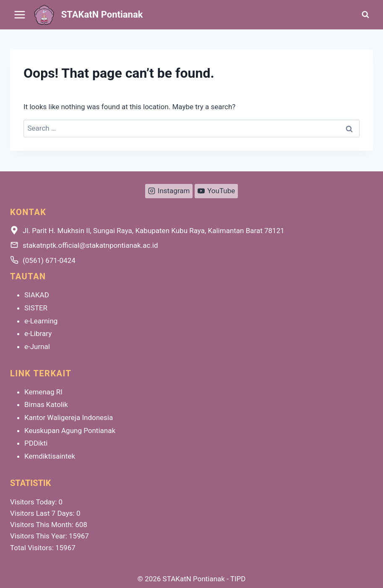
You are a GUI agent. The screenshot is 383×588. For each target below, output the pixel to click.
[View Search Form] (365, 15)
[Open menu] (20, 14)
